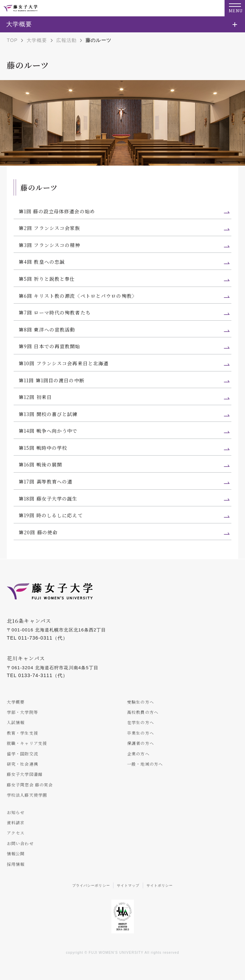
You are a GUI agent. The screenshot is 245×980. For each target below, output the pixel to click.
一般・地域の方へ (145, 764)
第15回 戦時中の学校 (43, 448)
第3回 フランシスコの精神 (50, 245)
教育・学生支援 (22, 733)
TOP (12, 40)
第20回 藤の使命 (38, 532)
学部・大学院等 (22, 712)
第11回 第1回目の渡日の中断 (52, 380)
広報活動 (66, 40)
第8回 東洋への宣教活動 (47, 330)
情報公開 (16, 853)
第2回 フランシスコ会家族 (50, 228)
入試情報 (16, 722)
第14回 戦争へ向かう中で (48, 431)
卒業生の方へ (141, 733)
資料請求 (16, 822)
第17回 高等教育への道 (45, 481)
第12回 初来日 (35, 397)
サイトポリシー (160, 885)
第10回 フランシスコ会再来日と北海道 (64, 363)
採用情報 (16, 864)
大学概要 (37, 40)
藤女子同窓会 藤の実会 (30, 785)
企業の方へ (138, 754)
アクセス (16, 833)
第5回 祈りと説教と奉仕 (47, 279)
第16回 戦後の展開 (40, 464)
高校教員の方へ (143, 712)
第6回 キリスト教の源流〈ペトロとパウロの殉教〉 (78, 296)
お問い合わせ (20, 843)
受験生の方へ (141, 702)
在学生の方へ (141, 722)
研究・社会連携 (22, 764)
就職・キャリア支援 (27, 743)
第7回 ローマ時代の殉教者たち (55, 312)
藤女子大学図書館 (25, 774)
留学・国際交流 (22, 754)
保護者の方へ (141, 743)
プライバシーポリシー (91, 885)
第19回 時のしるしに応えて (51, 515)
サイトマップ (128, 885)
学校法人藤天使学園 (27, 795)
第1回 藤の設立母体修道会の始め (57, 211)
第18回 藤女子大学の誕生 (48, 499)
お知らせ (16, 812)
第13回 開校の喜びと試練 (48, 414)
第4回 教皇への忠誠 (42, 262)
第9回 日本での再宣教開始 (50, 346)
